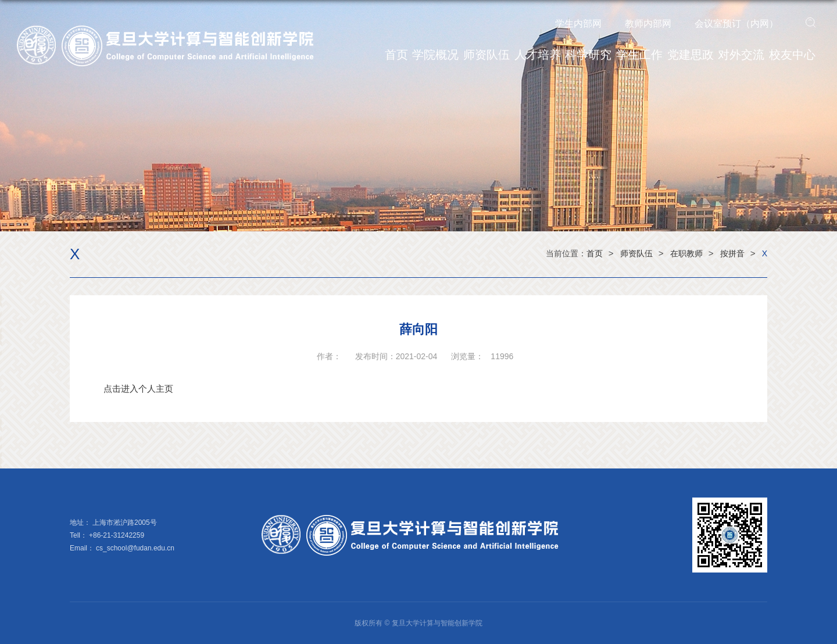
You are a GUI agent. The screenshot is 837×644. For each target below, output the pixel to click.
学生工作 (639, 55)
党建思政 (691, 55)
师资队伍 (487, 55)
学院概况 (435, 55)
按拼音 (732, 253)
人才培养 (538, 55)
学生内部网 (578, 24)
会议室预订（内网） (736, 24)
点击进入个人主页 (138, 389)
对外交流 (741, 55)
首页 (396, 55)
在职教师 (686, 253)
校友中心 (792, 55)
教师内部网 (648, 24)
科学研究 (588, 55)
